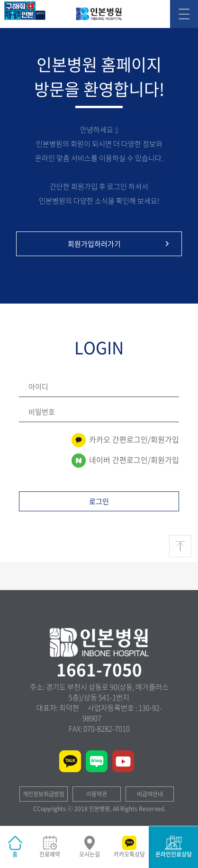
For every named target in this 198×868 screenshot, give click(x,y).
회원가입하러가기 (120, 244)
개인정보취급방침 (44, 794)
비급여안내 (150, 794)
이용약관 (97, 794)
